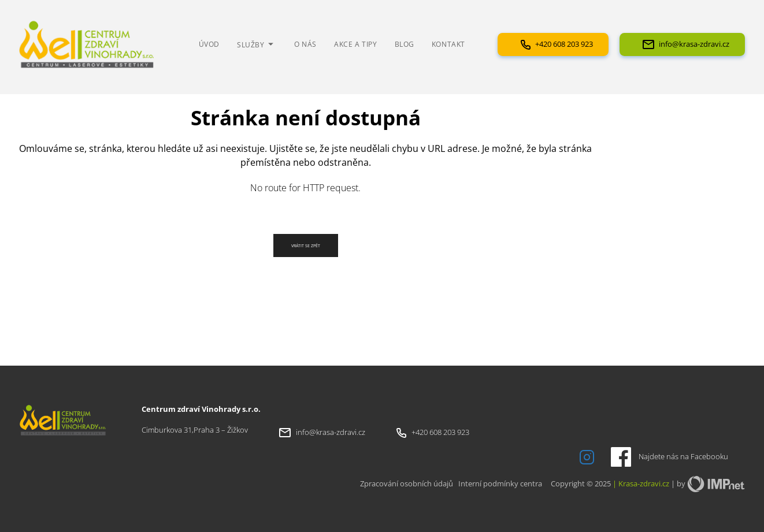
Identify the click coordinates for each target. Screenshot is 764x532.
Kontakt (448, 44)
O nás (305, 44)
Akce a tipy (355, 44)
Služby (257, 44)
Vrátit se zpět (306, 245)
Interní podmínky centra (500, 483)
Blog (405, 44)
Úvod (209, 44)
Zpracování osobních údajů (407, 483)
